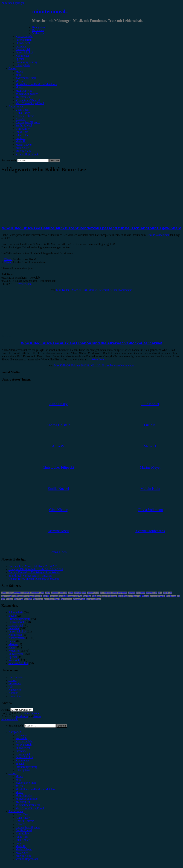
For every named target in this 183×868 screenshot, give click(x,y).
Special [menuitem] (20, 764)
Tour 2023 (28, 599)
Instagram (71, 596)
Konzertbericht (24, 37)
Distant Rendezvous (158, 235)
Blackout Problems (59, 593)
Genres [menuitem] (12, 773)
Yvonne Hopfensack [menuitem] (27, 859)
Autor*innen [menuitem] (16, 811)
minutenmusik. (50, 11)
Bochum (77, 593)
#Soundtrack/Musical (28, 100)
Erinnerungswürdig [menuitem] (27, 767)
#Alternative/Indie (26, 78)
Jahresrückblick (24, 52)
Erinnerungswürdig (27, 62)
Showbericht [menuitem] (23, 748)
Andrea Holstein (25, 116)
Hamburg (54, 596)
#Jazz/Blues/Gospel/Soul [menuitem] (30, 808)
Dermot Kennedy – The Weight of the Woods (34, 572)
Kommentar (22, 56)
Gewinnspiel (23, 49)
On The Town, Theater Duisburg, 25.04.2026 (34, 579)
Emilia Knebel (24, 126)
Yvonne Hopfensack (27, 154)
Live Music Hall (134, 596)
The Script (18, 599)
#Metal (20, 81)
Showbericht (23, 43)
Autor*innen (16, 106)
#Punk (19, 87)
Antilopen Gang (37, 593)
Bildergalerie (23, 65)
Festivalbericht (24, 40)
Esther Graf (168, 593)
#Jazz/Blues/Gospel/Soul (30, 103)
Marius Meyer (24, 145)
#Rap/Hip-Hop (24, 91)
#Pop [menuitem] (18, 780)
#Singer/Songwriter (27, 94)
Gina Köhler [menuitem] (23, 834)
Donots (114, 593)
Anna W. (21, 119)
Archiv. (6, 710)
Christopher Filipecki (28, 122)
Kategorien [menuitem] (15, 732)
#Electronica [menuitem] (23, 802)
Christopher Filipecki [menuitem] (28, 827)
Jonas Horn (22, 132)
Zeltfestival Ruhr (93, 599)
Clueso (96, 593)
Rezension (38, 30)
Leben (12, 641)
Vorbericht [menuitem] (21, 738)
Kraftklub (87, 596)
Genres (12, 68)
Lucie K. (21, 138)
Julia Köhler (23, 135)
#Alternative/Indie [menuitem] (26, 783)
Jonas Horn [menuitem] (22, 837)
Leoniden (105, 596)
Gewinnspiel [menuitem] (23, 754)
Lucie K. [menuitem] (21, 843)
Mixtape (13, 644)
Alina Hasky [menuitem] (23, 818)
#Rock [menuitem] (19, 776)
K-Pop (79, 596)
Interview (21, 46)
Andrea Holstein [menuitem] (25, 821)
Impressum (15, 683)
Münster (162, 596)
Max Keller (22, 148)
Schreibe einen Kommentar (116, 290)
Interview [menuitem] (21, 751)
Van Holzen (38, 599)
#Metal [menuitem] (20, 786)
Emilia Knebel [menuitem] (24, 830)
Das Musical (105, 593)
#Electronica (23, 97)
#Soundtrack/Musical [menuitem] (28, 805)
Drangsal (131, 593)
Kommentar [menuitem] (22, 760)
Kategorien (38, 27)
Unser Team (22, 110)
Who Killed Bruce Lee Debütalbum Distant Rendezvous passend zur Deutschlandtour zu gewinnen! (91, 228)
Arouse (37, 716)
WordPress (22, 716)
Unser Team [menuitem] (22, 814)
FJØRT (46, 596)
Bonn (84, 593)
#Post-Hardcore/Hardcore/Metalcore (36, 84)
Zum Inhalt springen (13, 3)
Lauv (99, 596)
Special (20, 59)
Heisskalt (63, 596)
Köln (94, 596)
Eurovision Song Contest (12, 596)
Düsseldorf (141, 593)
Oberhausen (171, 596)
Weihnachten (66, 599)
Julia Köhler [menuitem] (23, 840)
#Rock (19, 72)
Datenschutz (15, 677)
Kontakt (13, 693)
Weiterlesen (25, 284)
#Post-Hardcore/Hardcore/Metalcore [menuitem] (36, 789)
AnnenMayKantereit (21, 593)
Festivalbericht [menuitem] (24, 745)
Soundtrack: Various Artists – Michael (30, 576)
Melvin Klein (23, 151)
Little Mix (122, 596)
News (12, 647)
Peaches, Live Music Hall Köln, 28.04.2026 (33, 566)
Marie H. (21, 141)
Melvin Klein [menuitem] (23, 856)
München (154, 596)
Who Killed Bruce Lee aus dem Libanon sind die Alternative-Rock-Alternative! (91, 343)
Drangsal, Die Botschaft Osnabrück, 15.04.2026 (36, 569)
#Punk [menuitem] (19, 792)
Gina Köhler (23, 129)
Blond (70, 593)
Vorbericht (38, 33)
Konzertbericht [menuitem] (24, 741)
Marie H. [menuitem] (21, 846)
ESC (160, 593)
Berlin (47, 593)
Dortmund (123, 593)
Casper (90, 593)
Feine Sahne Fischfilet (33, 596)
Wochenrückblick (18, 663)
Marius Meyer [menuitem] (24, 849)
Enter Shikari (152, 593)
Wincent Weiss (79, 599)
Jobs (11, 687)
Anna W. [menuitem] (21, 824)
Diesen (8, 259)
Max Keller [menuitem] (22, 853)
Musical (145, 596)
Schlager (10, 599)
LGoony (114, 596)
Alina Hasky (23, 113)
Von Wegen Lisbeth (52, 599)
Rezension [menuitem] (21, 735)
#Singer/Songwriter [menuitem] (27, 799)
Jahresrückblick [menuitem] (24, 757)
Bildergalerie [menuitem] (23, 770)
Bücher (13, 616)
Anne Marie (7, 593)
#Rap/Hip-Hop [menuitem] (24, 795)
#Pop (18, 75)
